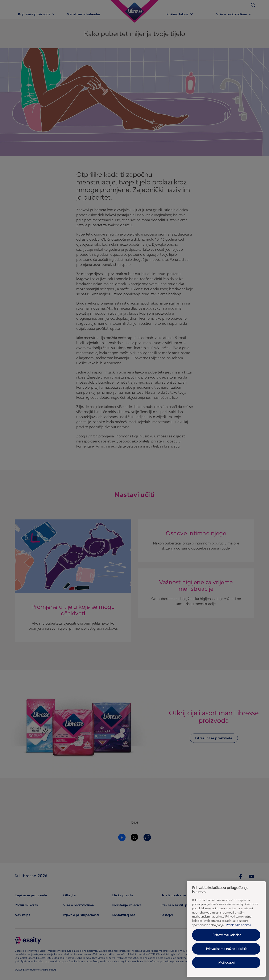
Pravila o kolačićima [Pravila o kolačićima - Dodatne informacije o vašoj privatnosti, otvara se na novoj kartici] (238, 925)
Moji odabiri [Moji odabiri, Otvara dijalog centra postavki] (227, 962)
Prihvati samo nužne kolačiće (227, 949)
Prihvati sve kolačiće (227, 935)
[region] (226, 929)
